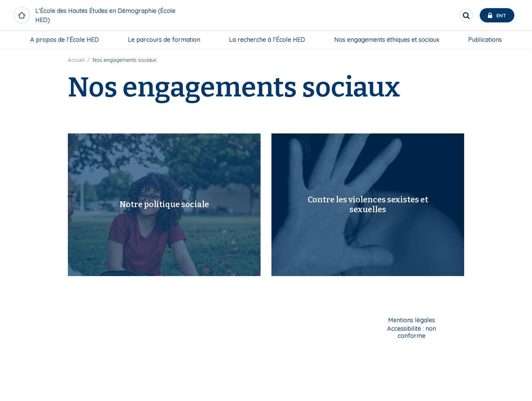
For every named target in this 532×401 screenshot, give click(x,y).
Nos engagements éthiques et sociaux (387, 40)
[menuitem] (64, 40)
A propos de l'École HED (64, 40)
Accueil (76, 60)
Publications (485, 40)
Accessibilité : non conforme (412, 332)
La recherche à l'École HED (267, 40)
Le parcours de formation (164, 40)
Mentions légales (412, 320)
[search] (466, 15)
